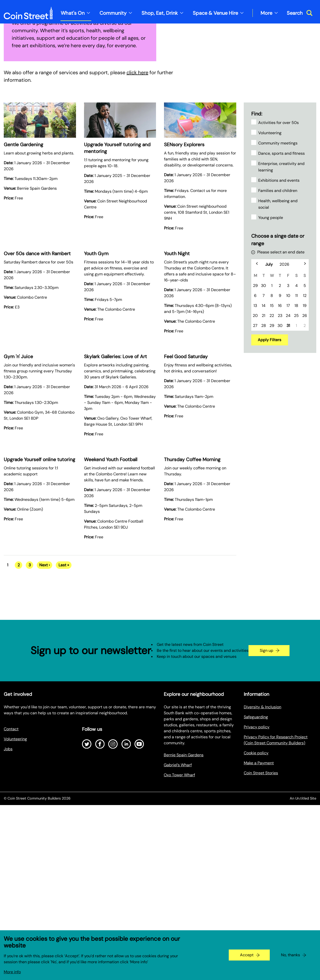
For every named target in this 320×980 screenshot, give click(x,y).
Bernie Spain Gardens (184, 900)
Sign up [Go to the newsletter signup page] (266, 795)
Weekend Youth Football (111, 604)
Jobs (8, 894)
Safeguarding (256, 862)
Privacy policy (257, 872)
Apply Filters (269, 485)
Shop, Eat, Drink (160, 13)
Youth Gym (96, 399)
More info (12, 972)
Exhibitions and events (279, 325)
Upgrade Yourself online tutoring (39, 604)
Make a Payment (259, 908)
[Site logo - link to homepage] (28, 13)
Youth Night (177, 399)
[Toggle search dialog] (300, 13)
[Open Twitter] (87, 889)
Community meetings (278, 288)
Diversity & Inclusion (262, 852)
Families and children (278, 336)
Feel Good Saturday (186, 501)
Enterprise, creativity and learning (281, 312)
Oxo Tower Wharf (179, 920)
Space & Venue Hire (215, 13)
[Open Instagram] (113, 889)
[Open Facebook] (100, 889)
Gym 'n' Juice (18, 501)
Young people (271, 363)
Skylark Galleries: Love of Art (115, 501)
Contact (11, 874)
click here (137, 217)
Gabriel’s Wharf (178, 910)
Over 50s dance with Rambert (37, 399)
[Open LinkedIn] (126, 889)
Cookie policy (256, 898)
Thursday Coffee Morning (192, 604)
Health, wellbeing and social (278, 349)
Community (113, 13)
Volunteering (270, 278)
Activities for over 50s (278, 268)
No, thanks (290, 955)
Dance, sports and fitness (281, 298)
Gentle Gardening (23, 290)
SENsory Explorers (184, 290)
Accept (247, 955)
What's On (73, 13)
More (266, 13)
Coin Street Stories (261, 918)
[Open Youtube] (139, 889)
